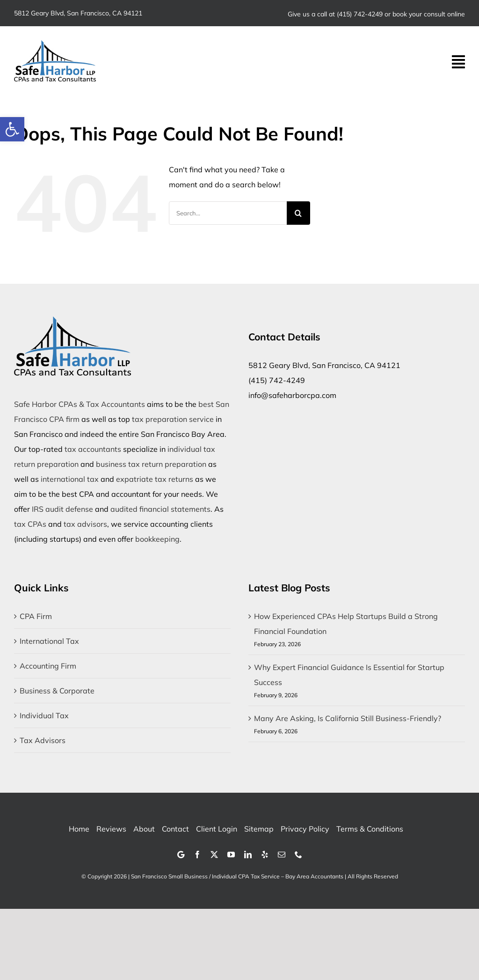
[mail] (282, 855)
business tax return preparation (151, 464)
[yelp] (265, 855)
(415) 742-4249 (360, 14)
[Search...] (228, 213)
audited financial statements (160, 509)
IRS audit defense (62, 509)
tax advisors (85, 524)
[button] (12, 129)
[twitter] (214, 855)
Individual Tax (44, 715)
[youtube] (231, 855)
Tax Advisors (43, 740)
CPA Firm (36, 616)
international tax (70, 479)
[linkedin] (248, 855)
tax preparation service (173, 419)
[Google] (181, 855)
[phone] (298, 855)
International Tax (49, 641)
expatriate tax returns (155, 479)
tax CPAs (30, 524)
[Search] (298, 213)
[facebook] (197, 855)
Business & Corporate (57, 691)
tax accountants (93, 449)
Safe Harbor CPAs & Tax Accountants (80, 404)
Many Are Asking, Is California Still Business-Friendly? (348, 718)
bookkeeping (157, 539)
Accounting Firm (48, 666)
